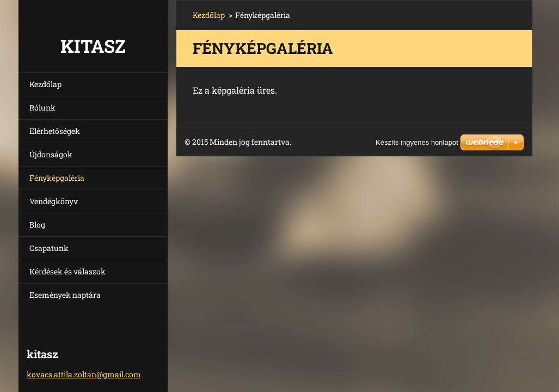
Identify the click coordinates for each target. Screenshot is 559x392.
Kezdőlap (45, 84)
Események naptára (65, 295)
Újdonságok (51, 154)
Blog (37, 225)
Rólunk (42, 108)
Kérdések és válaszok (67, 271)
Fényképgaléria (57, 178)
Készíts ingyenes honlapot (417, 142)
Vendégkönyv (54, 201)
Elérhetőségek (55, 131)
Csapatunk (49, 248)
